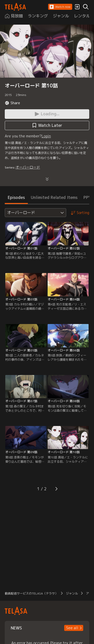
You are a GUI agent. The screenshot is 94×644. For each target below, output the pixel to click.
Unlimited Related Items (54, 197)
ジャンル (72, 593)
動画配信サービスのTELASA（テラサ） (31, 593)
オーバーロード (28, 167)
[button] (60, 7)
